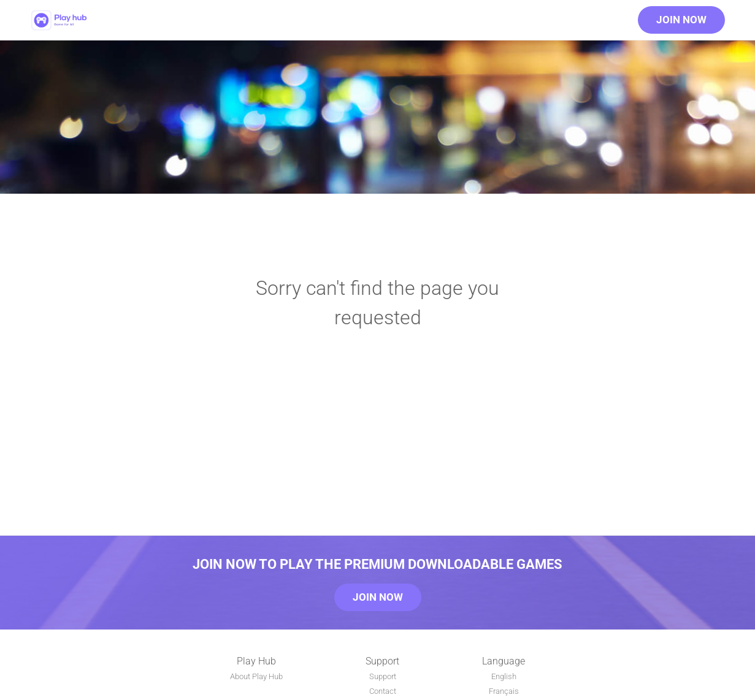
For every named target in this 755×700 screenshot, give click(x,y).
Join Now (681, 20)
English (504, 676)
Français (504, 691)
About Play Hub (256, 676)
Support (383, 676)
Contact (383, 691)
